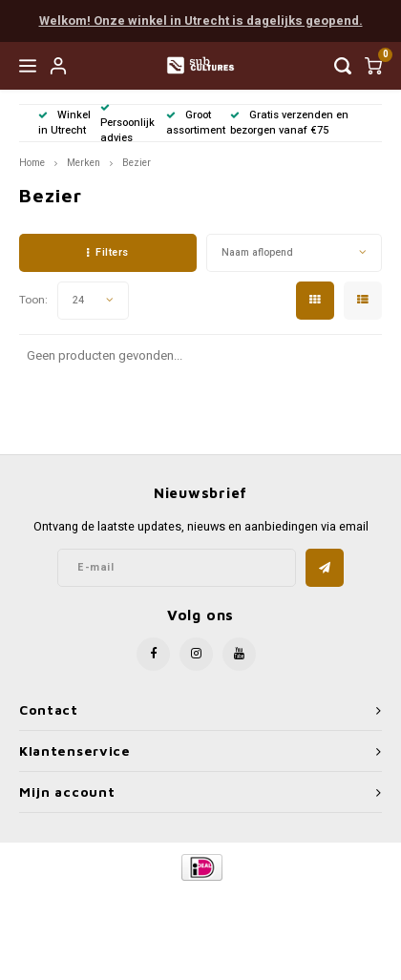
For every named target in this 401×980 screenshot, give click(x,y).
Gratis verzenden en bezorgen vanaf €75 (289, 123)
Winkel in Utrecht (64, 123)
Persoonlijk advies (127, 125)
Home (32, 163)
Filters (108, 252)
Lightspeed (277, 899)
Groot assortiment (196, 123)
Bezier (137, 163)
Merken (84, 163)
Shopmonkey (200, 915)
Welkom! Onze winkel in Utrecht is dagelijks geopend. (201, 21)
